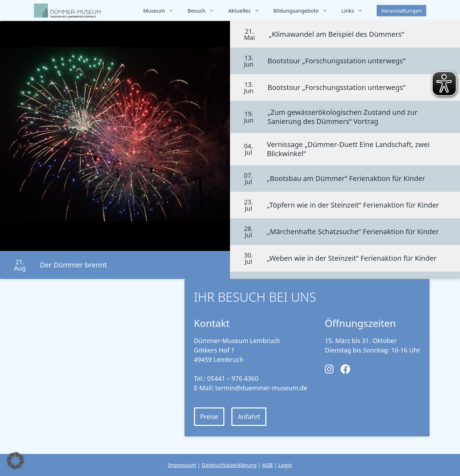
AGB (267, 465)
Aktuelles (247, 10)
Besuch (204, 10)
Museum (162, 10)
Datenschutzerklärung (229, 465)
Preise (209, 416)
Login (285, 465)
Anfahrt (249, 416)
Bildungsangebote (304, 10)
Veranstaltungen (401, 10)
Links (356, 10)
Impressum (182, 465)
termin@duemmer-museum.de (261, 388)
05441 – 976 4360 (233, 378)
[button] (15, 461)
